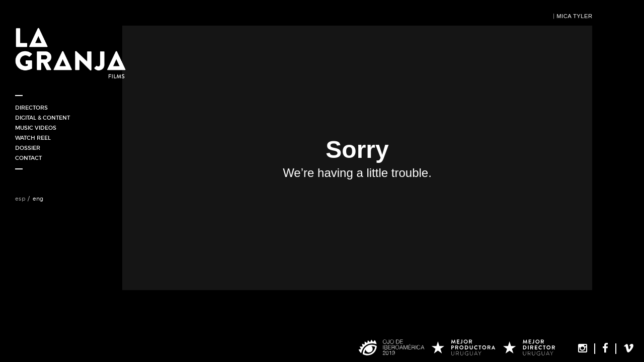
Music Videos (36, 128)
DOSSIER (28, 148)
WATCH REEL (33, 138)
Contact (28, 158)
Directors (31, 108)
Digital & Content (43, 118)
